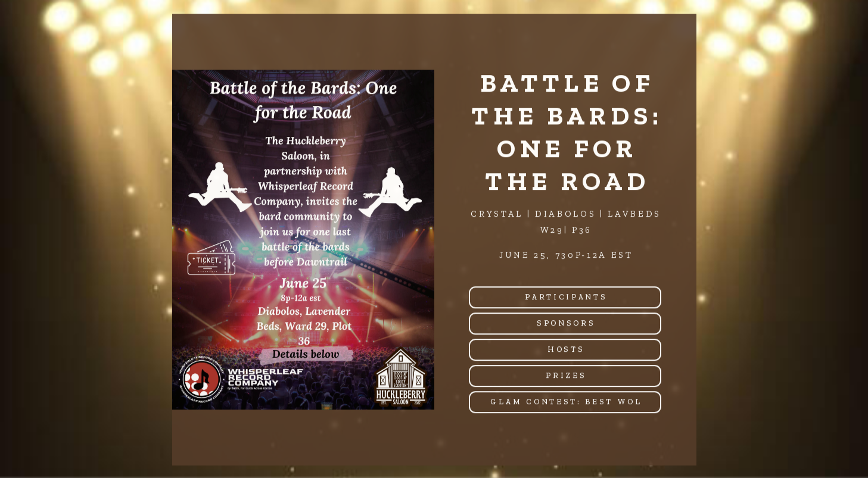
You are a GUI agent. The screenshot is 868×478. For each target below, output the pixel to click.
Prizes (566, 376)
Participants (566, 297)
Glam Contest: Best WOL (566, 402)
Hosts (566, 350)
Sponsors (566, 324)
